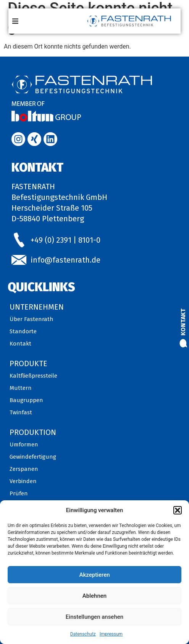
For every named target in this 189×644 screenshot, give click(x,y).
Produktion (33, 432)
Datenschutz (83, 634)
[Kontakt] (183, 343)
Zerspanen (24, 469)
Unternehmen (37, 307)
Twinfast (21, 412)
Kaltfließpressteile (33, 376)
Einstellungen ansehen (94, 617)
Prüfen (19, 493)
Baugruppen (26, 400)
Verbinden (23, 481)
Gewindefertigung (33, 457)
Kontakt (183, 322)
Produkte (28, 363)
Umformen (24, 444)
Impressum (111, 634)
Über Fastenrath (31, 319)
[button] (178, 510)
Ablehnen (94, 596)
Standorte (23, 331)
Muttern (21, 388)
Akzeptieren (94, 575)
